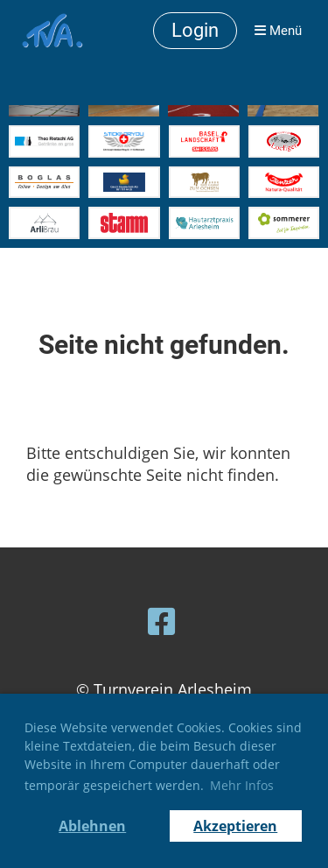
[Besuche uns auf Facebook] (162, 621)
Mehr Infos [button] (242, 785)
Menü (278, 31)
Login (195, 30)
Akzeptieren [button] (235, 826)
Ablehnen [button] (92, 826)
